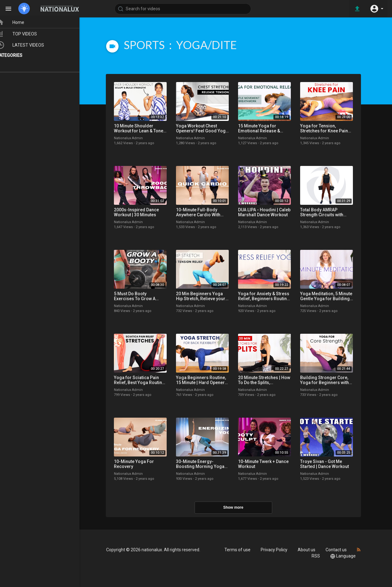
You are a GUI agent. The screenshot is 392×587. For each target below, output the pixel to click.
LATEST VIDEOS (31, 46)
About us (306, 550)
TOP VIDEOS (28, 34)
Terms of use (237, 550)
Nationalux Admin (128, 138)
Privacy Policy (274, 550)
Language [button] (343, 556)
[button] (376, 9)
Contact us (336, 550)
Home (21, 23)
